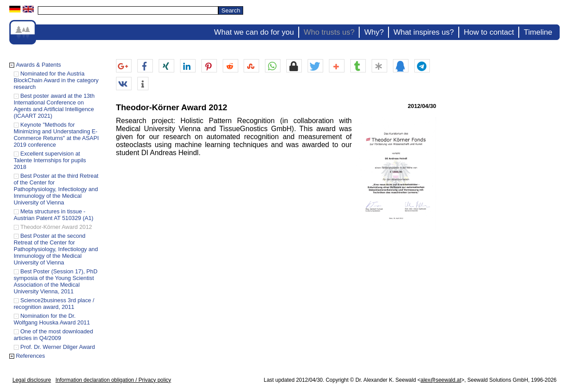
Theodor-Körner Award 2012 (56, 227)
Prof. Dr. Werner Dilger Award (58, 347)
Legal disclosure (32, 380)
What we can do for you (254, 32)
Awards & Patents (38, 65)
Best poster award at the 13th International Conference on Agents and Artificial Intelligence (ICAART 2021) (54, 106)
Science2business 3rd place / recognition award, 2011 (54, 304)
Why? (374, 32)
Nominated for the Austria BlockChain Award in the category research (56, 80)
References (30, 356)
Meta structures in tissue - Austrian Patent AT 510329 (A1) (54, 215)
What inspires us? (424, 32)
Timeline (538, 32)
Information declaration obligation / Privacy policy (113, 380)
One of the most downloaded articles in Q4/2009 (54, 335)
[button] (124, 66)
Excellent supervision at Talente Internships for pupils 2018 (50, 160)
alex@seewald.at (441, 380)
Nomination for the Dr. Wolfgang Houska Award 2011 (52, 319)
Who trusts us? (329, 32)
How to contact (489, 32)
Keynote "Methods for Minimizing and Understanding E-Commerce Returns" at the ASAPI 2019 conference (56, 135)
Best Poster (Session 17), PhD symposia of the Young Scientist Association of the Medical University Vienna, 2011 (56, 281)
